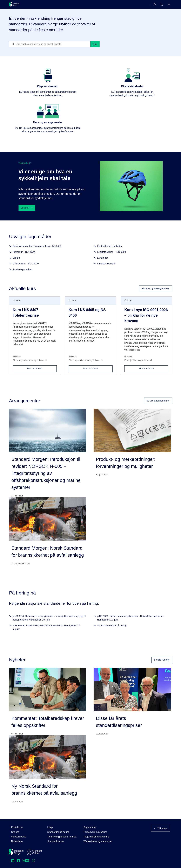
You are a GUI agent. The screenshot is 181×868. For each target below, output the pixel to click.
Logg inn (165, 5)
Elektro (16, 262)
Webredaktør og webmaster (98, 841)
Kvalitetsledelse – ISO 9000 (111, 256)
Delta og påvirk (52, 5)
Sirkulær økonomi (106, 268)
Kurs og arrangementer (76, 5)
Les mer (27, 212)
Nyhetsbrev (17, 841)
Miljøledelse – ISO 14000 (26, 268)
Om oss (15, 832)
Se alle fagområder (22, 274)
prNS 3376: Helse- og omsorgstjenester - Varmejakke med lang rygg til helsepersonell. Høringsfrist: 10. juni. (49, 622)
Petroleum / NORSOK (24, 256)
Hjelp (50, 827)
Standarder (34, 5)
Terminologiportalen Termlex (62, 837)
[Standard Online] (34, 852)
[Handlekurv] (153, 6)
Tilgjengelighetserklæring (96, 837)
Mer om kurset (42, 372)
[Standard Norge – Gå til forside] (16, 6)
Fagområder (90, 827)
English (141, 6)
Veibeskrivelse (19, 837)
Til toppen (160, 828)
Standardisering (55, 841)
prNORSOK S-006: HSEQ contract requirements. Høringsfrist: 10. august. (47, 632)
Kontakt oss (17, 827)
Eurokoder (102, 262)
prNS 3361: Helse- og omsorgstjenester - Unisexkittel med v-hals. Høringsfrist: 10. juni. (131, 622)
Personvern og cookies (95, 832)
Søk (95, 49)
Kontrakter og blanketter (110, 250)
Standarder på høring (58, 832)
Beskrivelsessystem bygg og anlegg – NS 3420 (37, 250)
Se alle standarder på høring (112, 630)
